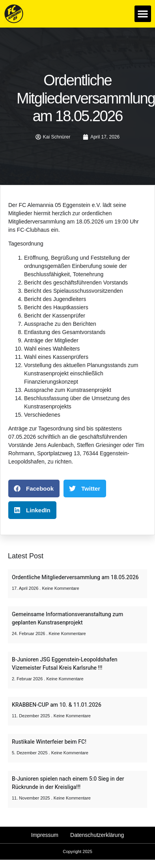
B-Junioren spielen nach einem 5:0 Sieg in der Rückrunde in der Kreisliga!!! (68, 783)
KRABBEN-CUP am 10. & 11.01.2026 (57, 705)
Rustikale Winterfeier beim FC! (49, 742)
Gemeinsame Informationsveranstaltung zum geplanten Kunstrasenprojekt (67, 619)
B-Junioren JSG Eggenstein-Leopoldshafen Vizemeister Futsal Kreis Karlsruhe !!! (65, 664)
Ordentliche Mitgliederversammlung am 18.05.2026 (75, 577)
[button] (143, 14)
